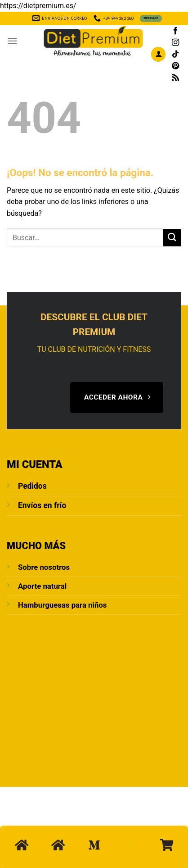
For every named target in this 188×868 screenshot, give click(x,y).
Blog (119, 819)
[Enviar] (172, 238)
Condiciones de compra (132, 825)
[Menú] (12, 41)
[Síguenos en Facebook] (175, 31)
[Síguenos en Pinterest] (175, 66)
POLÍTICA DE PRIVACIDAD (54, 825)
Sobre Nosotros (43, 819)
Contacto (90, 819)
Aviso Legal (150, 819)
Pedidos (32, 486)
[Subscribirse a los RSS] (175, 78)
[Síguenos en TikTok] (175, 55)
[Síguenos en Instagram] (175, 43)
